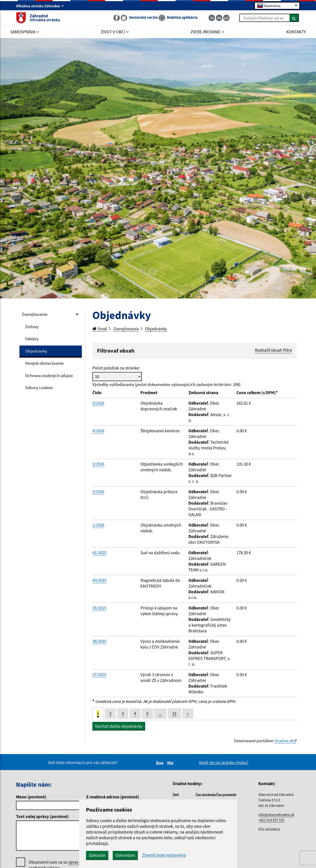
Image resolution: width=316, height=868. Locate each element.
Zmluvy (32, 327)
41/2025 (99, 553)
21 (174, 713)
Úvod (100, 329)
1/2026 (98, 525)
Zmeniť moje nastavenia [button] (164, 855)
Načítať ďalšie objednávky (119, 726)
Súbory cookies (39, 388)
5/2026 (98, 403)
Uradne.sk (284, 741)
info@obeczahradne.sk (276, 815)
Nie (171, 763)
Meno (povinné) (31, 797)
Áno (160, 763)
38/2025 (99, 641)
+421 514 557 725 (271, 820)
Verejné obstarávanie (44, 363)
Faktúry (32, 339)
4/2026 (98, 431)
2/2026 (98, 492)
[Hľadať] (294, 18)
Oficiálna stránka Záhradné (40, 6)
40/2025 (99, 580)
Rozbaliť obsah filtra (273, 350)
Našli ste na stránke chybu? (224, 762)
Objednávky (36, 351)
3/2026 (98, 464)
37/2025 (99, 675)
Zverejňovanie (35, 314)
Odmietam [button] (125, 855)
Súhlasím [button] (97, 855)
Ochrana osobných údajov (49, 375)
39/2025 (99, 608)
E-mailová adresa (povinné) (113, 797)
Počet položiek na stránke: (116, 368)
